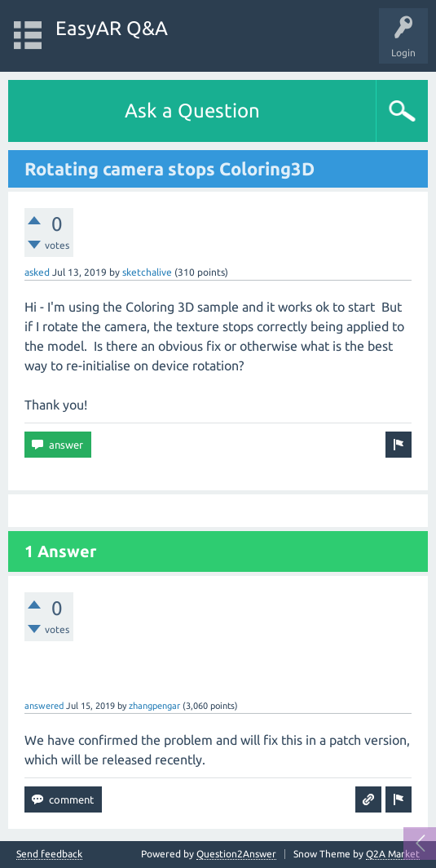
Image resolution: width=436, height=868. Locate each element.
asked (37, 272)
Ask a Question (192, 111)
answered (44, 706)
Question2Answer (236, 854)
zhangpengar (154, 706)
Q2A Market (393, 854)
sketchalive (147, 272)
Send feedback (49, 854)
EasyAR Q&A (112, 28)
